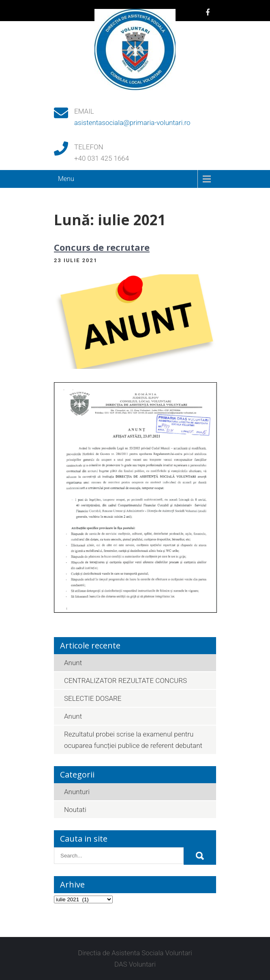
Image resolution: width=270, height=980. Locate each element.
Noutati (75, 810)
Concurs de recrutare (102, 247)
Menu (66, 179)
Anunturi (77, 792)
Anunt (73, 663)
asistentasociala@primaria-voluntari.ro (132, 123)
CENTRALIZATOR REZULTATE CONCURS (125, 681)
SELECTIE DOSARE (93, 698)
